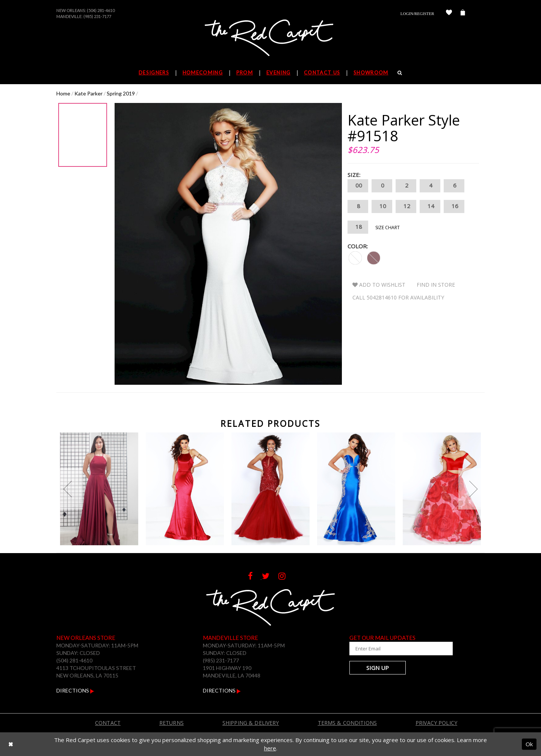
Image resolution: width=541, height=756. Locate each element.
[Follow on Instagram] (286, 577)
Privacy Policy (436, 723)
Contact (108, 723)
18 (358, 227)
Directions (75, 690)
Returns (172, 723)
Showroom (371, 73)
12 (406, 206)
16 (454, 206)
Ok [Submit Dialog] (529, 744)
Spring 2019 (121, 93)
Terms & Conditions (348, 723)
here (270, 748)
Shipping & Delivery (251, 723)
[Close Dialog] (11, 744)
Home (63, 93)
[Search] (400, 73)
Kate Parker (88, 93)
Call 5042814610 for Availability (398, 297)
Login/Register (417, 14)
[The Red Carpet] (270, 38)
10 (382, 206)
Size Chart (388, 228)
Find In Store (436, 285)
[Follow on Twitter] (270, 577)
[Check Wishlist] (449, 14)
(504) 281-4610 (101, 10)
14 (430, 206)
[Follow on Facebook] (255, 577)
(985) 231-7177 (97, 16)
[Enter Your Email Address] (394, 649)
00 (358, 186)
